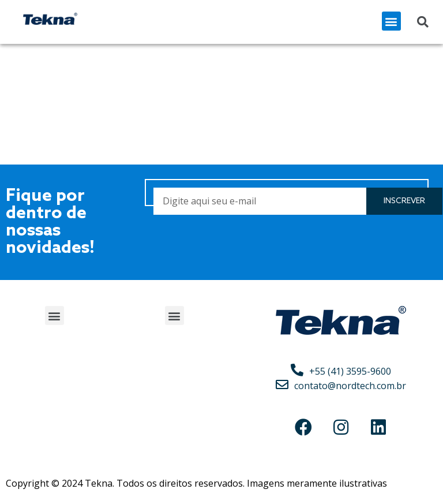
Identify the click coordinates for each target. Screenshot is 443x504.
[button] (391, 21)
